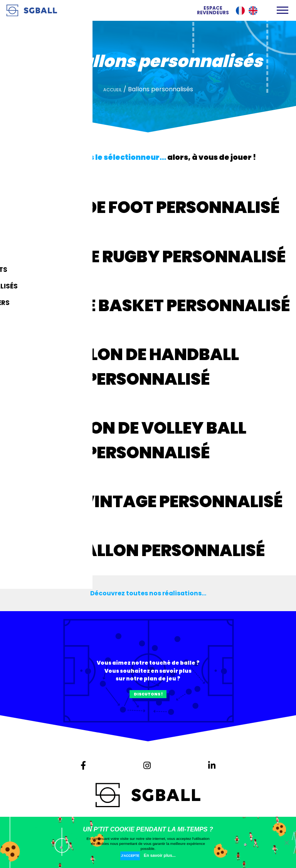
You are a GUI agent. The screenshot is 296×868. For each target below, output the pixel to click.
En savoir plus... (165, 855)
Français (240, 11)
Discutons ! (148, 697)
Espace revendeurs (213, 10)
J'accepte (130, 855)
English (253, 11)
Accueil (113, 90)
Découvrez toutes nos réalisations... (148, 593)
